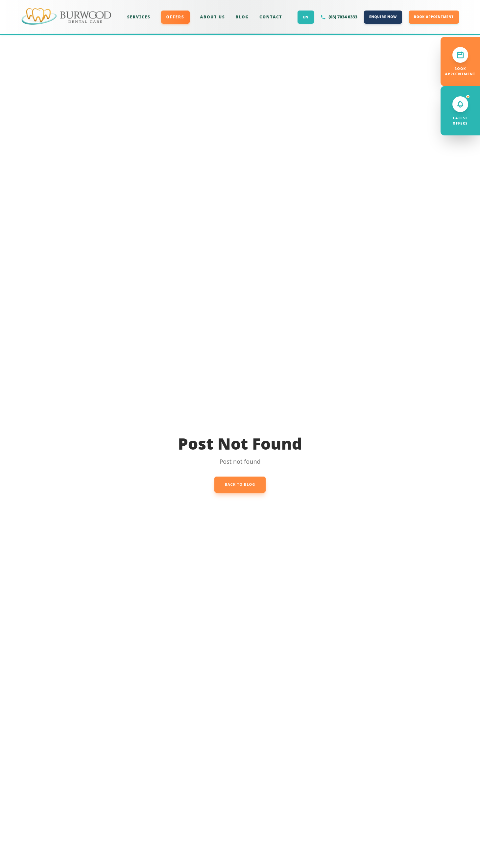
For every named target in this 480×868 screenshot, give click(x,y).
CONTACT (271, 17)
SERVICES (139, 17)
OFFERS (175, 17)
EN (306, 17)
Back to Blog (240, 484)
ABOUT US (213, 17)
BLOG (242, 17)
